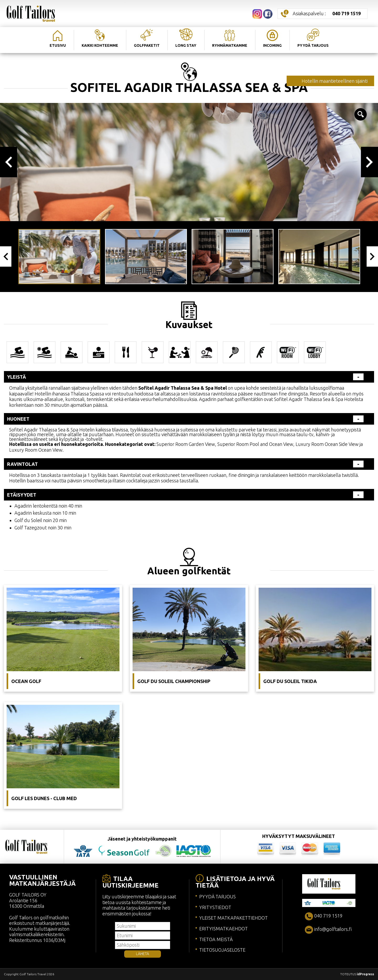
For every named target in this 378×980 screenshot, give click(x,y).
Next (369, 162)
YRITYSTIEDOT (215, 907)
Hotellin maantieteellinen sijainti (335, 81)
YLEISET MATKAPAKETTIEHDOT (233, 918)
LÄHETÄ (143, 954)
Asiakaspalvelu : (327, 13)
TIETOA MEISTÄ (216, 939)
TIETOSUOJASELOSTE (222, 950)
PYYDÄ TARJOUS (217, 896)
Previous (9, 162)
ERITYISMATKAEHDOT (224, 929)
